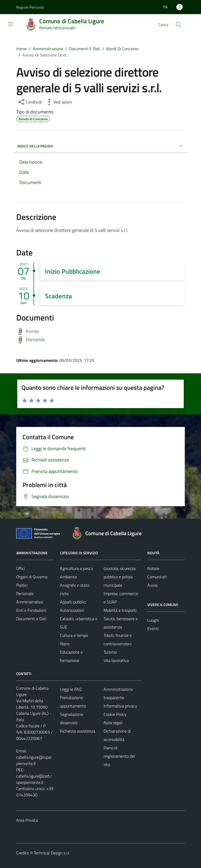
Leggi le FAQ (71, 689)
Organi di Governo (32, 577)
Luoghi (153, 620)
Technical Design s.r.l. (52, 853)
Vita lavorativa (116, 660)
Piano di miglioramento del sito (119, 756)
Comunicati (157, 577)
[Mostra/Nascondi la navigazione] (10, 24)
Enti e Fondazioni (31, 610)
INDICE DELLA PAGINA (100, 146)
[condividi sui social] (30, 102)
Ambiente (68, 577)
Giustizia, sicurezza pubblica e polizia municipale (120, 577)
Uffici (21, 568)
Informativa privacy (120, 706)
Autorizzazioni (72, 610)
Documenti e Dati (31, 619)
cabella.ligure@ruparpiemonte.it (34, 760)
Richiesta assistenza (78, 731)
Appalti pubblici (73, 602)
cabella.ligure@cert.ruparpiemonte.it (34, 779)
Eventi (153, 629)
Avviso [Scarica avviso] (32, 331)
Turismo (110, 652)
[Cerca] (178, 25)
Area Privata (27, 820)
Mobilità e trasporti (120, 610)
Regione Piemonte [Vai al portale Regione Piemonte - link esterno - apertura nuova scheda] (30, 7)
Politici (22, 585)
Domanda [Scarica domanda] (35, 339)
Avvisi (152, 585)
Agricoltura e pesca (76, 568)
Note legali (113, 723)
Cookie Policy (115, 714)
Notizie (153, 568)
